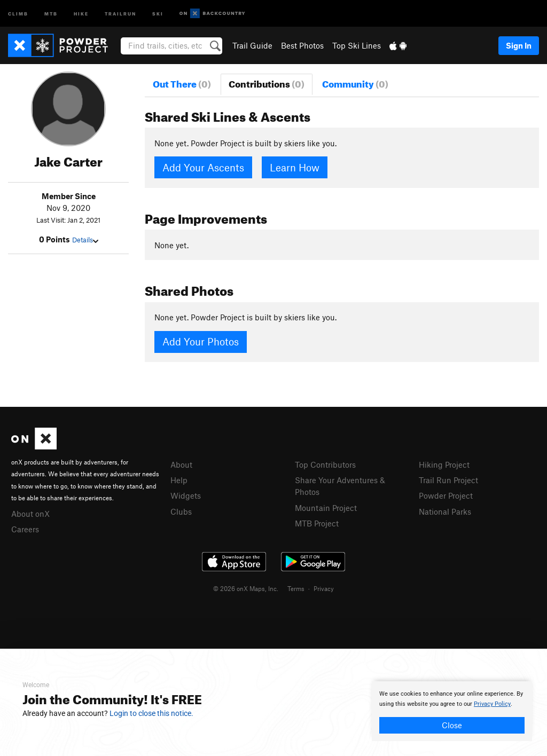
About (181, 464)
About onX (30, 514)
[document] (452, 711)
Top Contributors (325, 464)
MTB (51, 13)
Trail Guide (252, 45)
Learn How (295, 167)
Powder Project (446, 495)
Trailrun (120, 13)
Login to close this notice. (151, 713)
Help (179, 480)
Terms (296, 588)
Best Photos (302, 45)
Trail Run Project (448, 480)
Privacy (324, 588)
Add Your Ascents (203, 167)
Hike (81, 13)
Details (85, 240)
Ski (158, 13)
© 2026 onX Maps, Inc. (246, 588)
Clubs (181, 511)
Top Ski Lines (357, 45)
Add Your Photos (201, 341)
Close (452, 725)
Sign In (519, 45)
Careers (25, 529)
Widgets (186, 495)
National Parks (445, 511)
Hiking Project (444, 464)
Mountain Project (326, 508)
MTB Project (317, 523)
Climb (18, 13)
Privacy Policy (492, 704)
